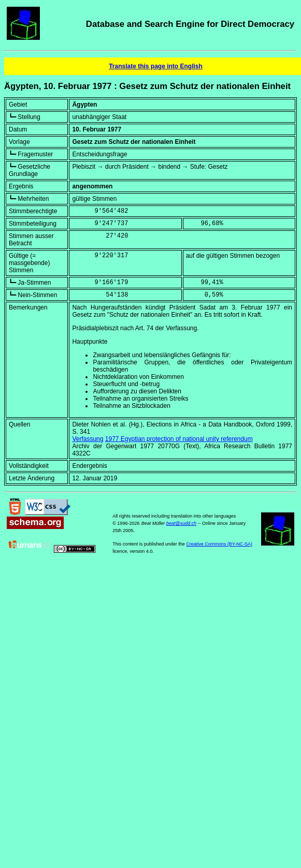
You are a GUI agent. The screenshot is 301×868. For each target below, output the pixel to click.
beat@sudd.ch (181, 523)
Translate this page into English (156, 66)
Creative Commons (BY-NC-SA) (219, 544)
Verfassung (88, 439)
